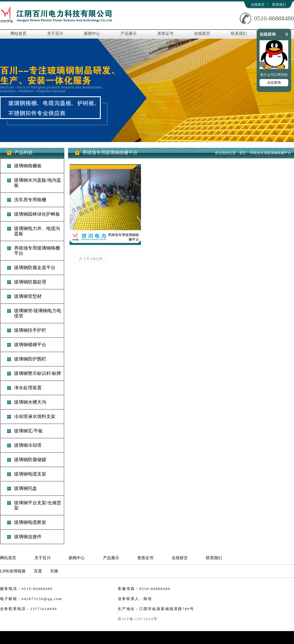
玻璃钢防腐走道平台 (35, 268)
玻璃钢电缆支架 (30, 474)
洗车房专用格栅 (30, 200)
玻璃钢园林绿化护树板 (37, 214)
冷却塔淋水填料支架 (35, 416)
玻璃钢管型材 (28, 296)
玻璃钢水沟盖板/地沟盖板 (38, 183)
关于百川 (55, 33)
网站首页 (18, 33)
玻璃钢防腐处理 (30, 282)
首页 (243, 153)
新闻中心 (92, 33)
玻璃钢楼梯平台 (30, 345)
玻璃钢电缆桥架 (30, 522)
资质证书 (165, 33)
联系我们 (279, 5)
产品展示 (129, 33)
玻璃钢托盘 (26, 488)
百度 (38, 571)
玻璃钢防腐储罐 (30, 460)
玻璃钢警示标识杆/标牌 (38, 373)
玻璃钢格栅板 (28, 166)
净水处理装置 (28, 388)
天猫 (54, 571)
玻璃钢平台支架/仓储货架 (38, 505)
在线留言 (258, 5)
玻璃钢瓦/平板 (28, 431)
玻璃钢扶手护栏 (30, 330)
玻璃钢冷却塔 (28, 445)
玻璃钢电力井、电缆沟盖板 (37, 231)
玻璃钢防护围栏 (30, 359)
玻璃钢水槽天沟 (30, 402)
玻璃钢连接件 (28, 537)
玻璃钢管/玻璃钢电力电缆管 (38, 313)
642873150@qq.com (42, 599)
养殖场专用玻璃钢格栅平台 (37, 251)
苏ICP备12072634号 (138, 619)
